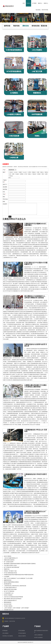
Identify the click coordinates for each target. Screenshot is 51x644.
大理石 (29, 172)
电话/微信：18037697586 (42, 10)
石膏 (37, 172)
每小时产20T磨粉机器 (9, 591)
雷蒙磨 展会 (7, 569)
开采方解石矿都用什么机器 (10, 565)
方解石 (20, 172)
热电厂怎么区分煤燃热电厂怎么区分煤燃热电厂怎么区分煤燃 (18, 578)
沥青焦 (21, 174)
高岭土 (41, 172)
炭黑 (46, 174)
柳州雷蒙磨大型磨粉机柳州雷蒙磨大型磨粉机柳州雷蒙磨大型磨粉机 (20, 564)
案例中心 (40, 3)
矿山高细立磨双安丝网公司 (10, 588)
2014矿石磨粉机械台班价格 (10, 573)
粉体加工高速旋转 (8, 595)
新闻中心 (46, 3)
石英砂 (38, 174)
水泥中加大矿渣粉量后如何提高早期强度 (13, 597)
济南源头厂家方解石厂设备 (10, 571)
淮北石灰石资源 (8, 604)
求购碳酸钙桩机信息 (9, 610)
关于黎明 (34, 3)
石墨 (13, 174)
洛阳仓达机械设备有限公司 (10, 600)
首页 (24, 3)
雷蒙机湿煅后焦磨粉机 (9, 560)
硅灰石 (11, 176)
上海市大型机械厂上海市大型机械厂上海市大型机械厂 (17, 608)
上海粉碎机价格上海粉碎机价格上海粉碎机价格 (15, 586)
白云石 (24, 172)
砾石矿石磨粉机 (8, 556)
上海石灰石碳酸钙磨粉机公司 (11, 558)
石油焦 (17, 174)
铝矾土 (29, 174)
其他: (14, 178)
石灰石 (11, 172)
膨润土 (46, 172)
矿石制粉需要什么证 (9, 593)
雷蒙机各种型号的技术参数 (10, 589)
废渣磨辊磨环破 (8, 584)
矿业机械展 (7, 576)
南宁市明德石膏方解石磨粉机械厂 (12, 567)
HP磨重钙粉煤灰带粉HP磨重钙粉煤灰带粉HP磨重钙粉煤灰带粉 (19, 575)
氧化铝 (34, 174)
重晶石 (33, 172)
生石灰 (15, 172)
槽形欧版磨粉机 (8, 602)
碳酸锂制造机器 (8, 580)
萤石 (42, 174)
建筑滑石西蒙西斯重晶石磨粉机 (11, 582)
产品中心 (28, 3)
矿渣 (25, 174)
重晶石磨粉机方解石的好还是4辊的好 (13, 599)
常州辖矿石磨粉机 (8, 606)
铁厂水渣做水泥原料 (9, 562)
